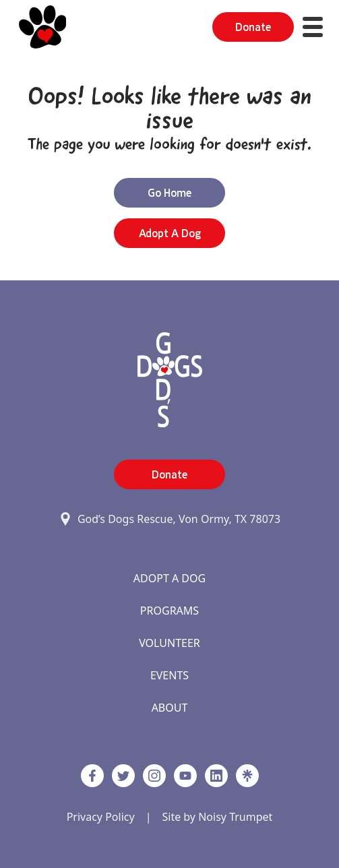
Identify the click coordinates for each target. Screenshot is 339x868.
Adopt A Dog (169, 578)
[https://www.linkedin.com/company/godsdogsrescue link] (216, 776)
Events (169, 675)
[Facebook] (92, 776)
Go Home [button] (169, 193)
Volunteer (169, 643)
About (170, 708)
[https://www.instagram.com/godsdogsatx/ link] (154, 776)
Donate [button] (253, 27)
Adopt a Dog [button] (170, 233)
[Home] (43, 27)
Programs (169, 611)
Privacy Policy (101, 817)
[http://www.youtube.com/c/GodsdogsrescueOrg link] (185, 776)
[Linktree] (247, 776)
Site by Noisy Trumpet (217, 817)
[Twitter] (123, 776)
